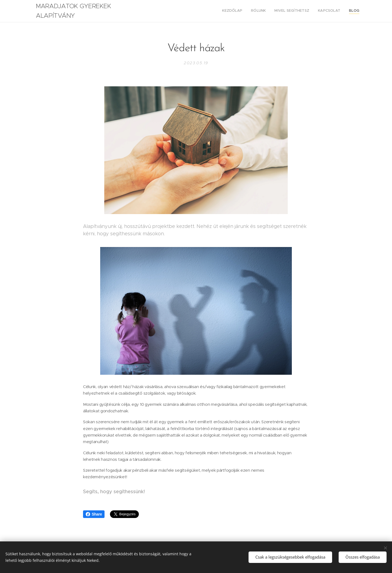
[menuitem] (326, 11)
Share (94, 514)
